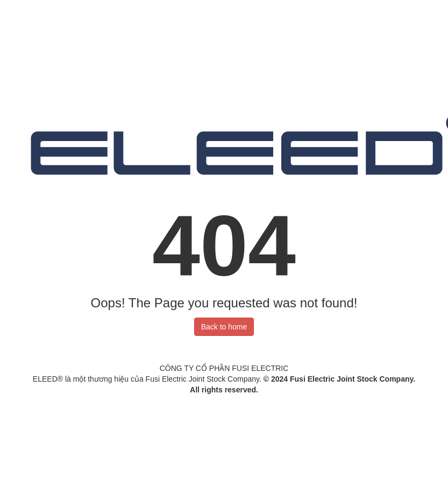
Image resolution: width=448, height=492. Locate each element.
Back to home (224, 327)
